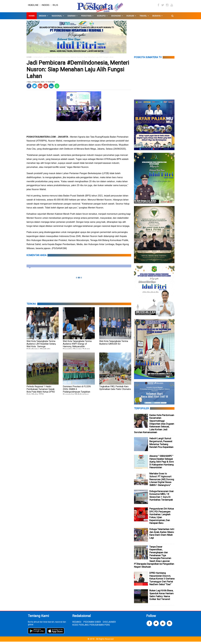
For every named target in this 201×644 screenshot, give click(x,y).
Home (32, 18)
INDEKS (46, 6)
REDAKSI (77, 624)
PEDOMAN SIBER (92, 624)
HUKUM (130, 18)
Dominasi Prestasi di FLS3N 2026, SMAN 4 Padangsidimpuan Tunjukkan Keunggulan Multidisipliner (77, 393)
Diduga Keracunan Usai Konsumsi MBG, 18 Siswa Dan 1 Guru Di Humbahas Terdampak (161, 498)
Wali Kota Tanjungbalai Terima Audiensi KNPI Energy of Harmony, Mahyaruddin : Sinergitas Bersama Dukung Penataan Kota (77, 349)
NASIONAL (57, 18)
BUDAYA (156, 18)
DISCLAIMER (109, 624)
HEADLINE (33, 6)
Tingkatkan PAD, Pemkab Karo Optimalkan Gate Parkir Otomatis (115, 390)
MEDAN (42, 18)
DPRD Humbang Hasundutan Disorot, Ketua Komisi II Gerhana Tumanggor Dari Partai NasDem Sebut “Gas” (162, 581)
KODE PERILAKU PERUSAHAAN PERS (91, 627)
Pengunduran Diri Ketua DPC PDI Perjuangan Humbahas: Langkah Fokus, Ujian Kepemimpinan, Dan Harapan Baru (162, 518)
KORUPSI (101, 18)
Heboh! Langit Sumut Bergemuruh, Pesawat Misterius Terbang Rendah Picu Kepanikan (161, 445)
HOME (29, 59)
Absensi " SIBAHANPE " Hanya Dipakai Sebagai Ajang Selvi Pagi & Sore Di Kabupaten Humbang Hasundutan (161, 464)
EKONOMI (116, 18)
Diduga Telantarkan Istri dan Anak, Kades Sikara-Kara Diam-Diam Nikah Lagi (162, 536)
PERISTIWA (86, 18)
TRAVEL (143, 18)
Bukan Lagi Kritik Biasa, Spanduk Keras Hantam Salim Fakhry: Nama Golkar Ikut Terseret (161, 597)
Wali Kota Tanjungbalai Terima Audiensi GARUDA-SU (114, 345)
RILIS (55, 6)
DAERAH (72, 18)
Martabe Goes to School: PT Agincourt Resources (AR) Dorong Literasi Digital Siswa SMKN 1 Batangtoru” (162, 482)
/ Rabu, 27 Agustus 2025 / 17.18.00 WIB (41, 84)
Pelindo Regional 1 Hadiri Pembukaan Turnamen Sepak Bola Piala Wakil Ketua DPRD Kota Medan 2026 (41, 393)
